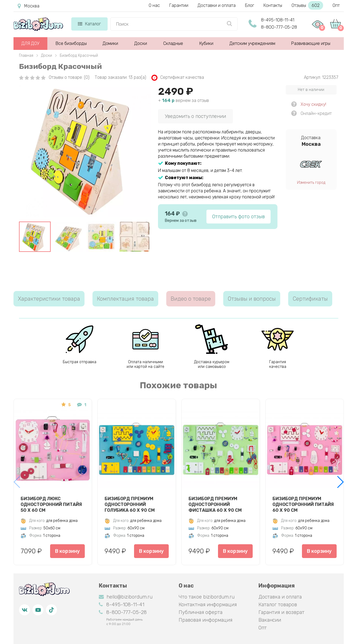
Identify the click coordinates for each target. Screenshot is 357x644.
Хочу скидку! (313, 104)
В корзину (67, 551)
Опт (336, 5)
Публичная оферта (201, 612)
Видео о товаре (191, 299)
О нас (154, 5)
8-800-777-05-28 (279, 27)
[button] (340, 482)
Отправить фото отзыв (239, 217)
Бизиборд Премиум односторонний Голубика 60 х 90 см (130, 504)
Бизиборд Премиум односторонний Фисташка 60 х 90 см (215, 504)
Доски (141, 43)
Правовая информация (205, 620)
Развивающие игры (311, 43)
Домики (110, 43)
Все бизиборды (71, 43)
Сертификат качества (178, 78)
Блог (250, 5)
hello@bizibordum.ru (126, 597)
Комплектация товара (125, 299)
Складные (173, 43)
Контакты (273, 5)
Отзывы (307, 5)
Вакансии (270, 620)
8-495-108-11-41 (278, 20)
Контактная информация (208, 605)
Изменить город (311, 183)
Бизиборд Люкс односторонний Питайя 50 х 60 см (51, 504)
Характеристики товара (49, 299)
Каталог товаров (278, 605)
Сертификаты (310, 299)
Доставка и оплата (280, 597)
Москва (28, 6)
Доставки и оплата (217, 5)
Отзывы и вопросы (252, 299)
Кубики (206, 43)
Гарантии (179, 5)
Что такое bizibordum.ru (207, 597)
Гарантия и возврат (281, 612)
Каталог (89, 24)
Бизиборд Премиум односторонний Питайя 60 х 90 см (303, 504)
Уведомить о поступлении (195, 116)
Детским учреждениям (252, 43)
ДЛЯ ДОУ (30, 43)
